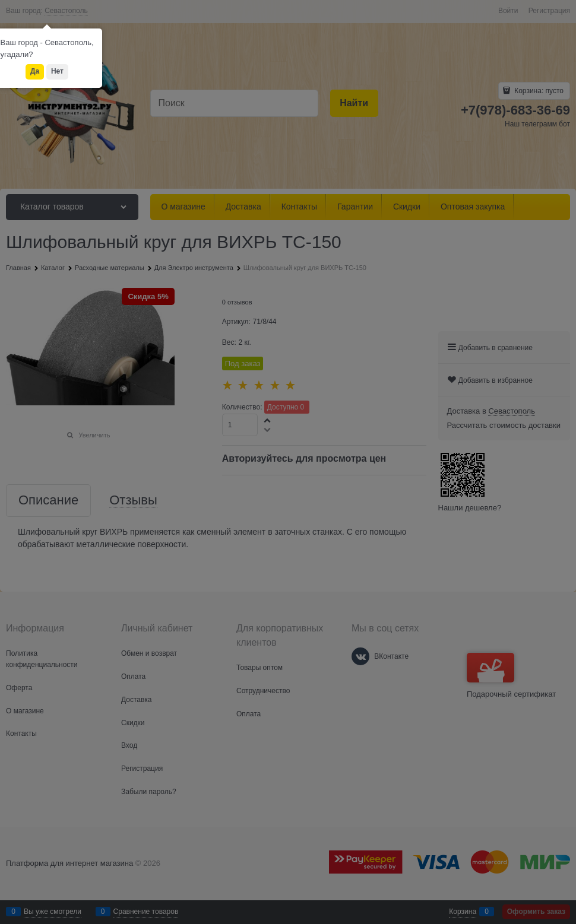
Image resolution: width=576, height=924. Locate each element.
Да (35, 71)
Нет (57, 71)
